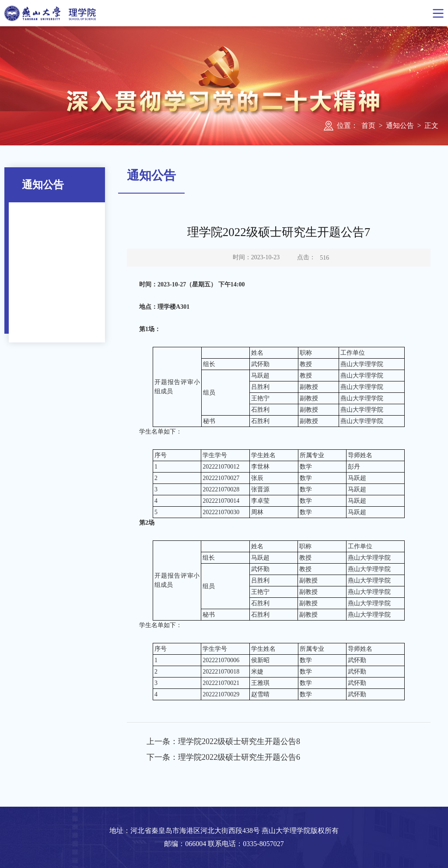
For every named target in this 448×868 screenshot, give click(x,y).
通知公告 (400, 125)
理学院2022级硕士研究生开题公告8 (239, 741)
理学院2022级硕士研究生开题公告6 (239, 757)
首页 (368, 125)
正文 (431, 125)
